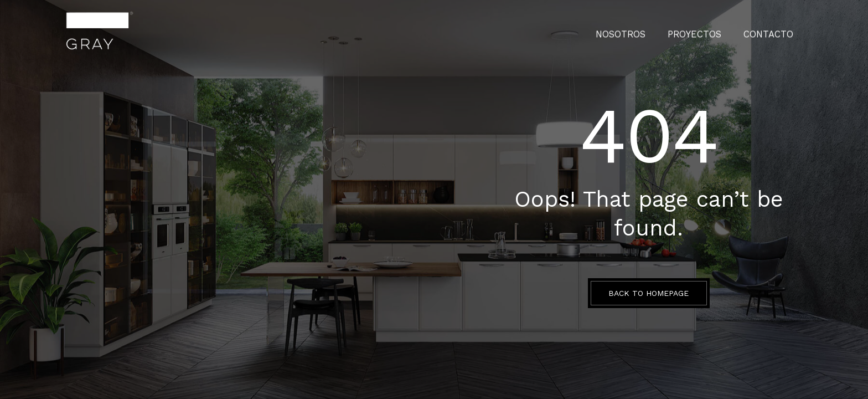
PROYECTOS (706, 30)
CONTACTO (772, 30)
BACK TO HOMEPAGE (649, 293)
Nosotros (640, 30)
